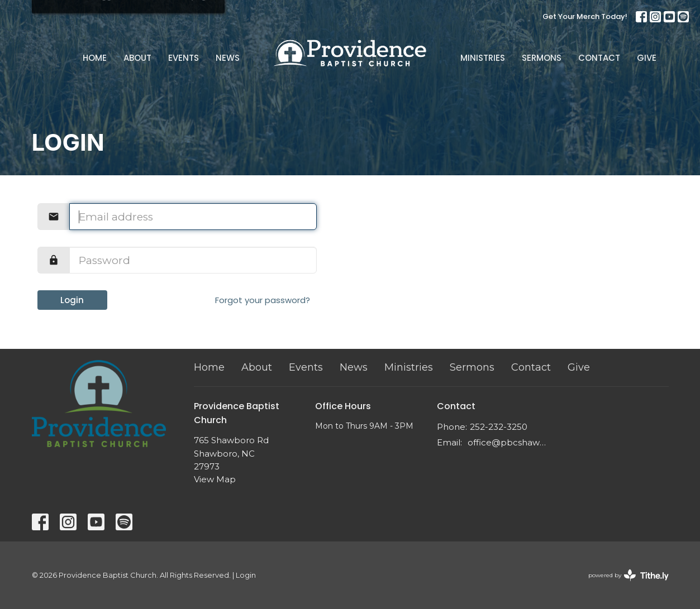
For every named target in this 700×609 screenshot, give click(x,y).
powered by (628, 575)
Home (95, 58)
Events (184, 58)
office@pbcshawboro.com (508, 442)
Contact (599, 58)
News (228, 58)
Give (647, 58)
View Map (215, 479)
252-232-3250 (499, 427)
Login (72, 300)
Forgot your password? (263, 300)
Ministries (483, 58)
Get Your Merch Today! (585, 16)
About (137, 58)
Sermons (542, 58)
